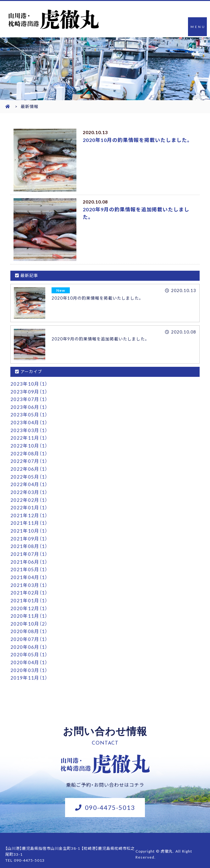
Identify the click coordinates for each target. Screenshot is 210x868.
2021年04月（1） (29, 572)
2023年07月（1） (29, 399)
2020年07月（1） (29, 632)
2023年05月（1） (29, 414)
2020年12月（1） (29, 602)
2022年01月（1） (29, 504)
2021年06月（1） (29, 557)
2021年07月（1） (29, 550)
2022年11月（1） (29, 437)
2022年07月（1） (29, 459)
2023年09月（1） (29, 391)
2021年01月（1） (29, 595)
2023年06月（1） (29, 406)
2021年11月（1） (29, 519)
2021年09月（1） (29, 534)
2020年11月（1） (29, 610)
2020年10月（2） (29, 617)
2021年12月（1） (29, 512)
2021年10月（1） (29, 527)
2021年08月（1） (29, 542)
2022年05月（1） (29, 474)
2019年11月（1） (29, 670)
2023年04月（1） (29, 421)
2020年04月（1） (29, 655)
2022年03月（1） (29, 489)
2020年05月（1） (29, 648)
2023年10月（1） (29, 384)
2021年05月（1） (29, 565)
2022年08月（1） (29, 452)
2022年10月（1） (29, 444)
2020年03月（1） (29, 663)
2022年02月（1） (29, 497)
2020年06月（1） (29, 640)
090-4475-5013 (110, 799)
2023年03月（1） (29, 429)
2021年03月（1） (29, 580)
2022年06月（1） (29, 467)
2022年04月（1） (29, 482)
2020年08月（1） (29, 625)
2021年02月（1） (29, 587)
